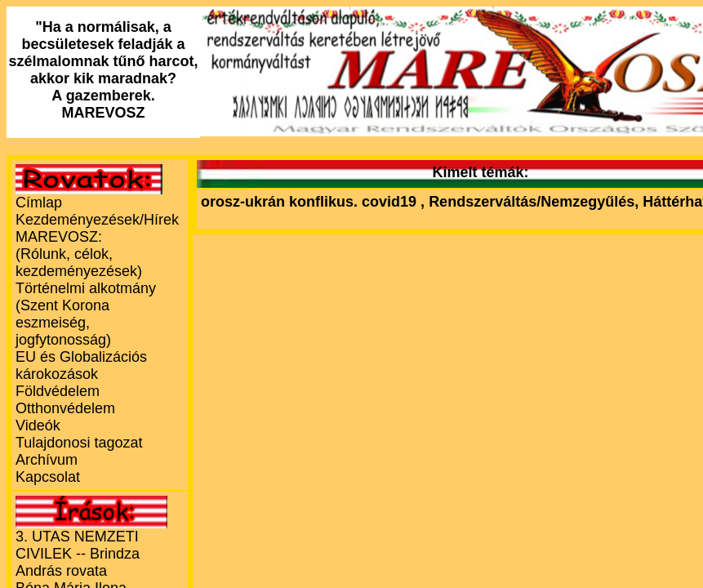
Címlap (39, 203)
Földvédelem (58, 391)
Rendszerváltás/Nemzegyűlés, (536, 202)
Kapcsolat (48, 477)
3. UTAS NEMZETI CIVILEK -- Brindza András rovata (78, 554)
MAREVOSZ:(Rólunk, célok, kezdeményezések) (79, 254)
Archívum (47, 460)
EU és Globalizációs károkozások (81, 365)
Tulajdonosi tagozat (79, 443)
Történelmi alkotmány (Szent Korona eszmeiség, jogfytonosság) (86, 314)
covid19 (391, 202)
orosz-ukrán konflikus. (279, 202)
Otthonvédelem (65, 408)
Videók (38, 425)
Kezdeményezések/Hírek (97, 220)
